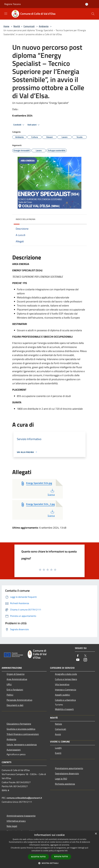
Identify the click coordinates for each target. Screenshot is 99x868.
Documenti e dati (15, 705)
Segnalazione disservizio (67, 773)
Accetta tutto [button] (38, 857)
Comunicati (29, 26)
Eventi (58, 753)
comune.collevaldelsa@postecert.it (24, 798)
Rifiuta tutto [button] (61, 857)
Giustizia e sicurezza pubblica (21, 729)
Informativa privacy (16, 821)
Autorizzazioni (14, 750)
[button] (50, 863)
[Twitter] (85, 656)
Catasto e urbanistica (65, 700)
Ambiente (44, 26)
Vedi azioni (34, 125)
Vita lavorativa (62, 684)
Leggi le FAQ (61, 779)
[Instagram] (85, 660)
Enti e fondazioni (15, 690)
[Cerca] (93, 14)
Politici (10, 695)
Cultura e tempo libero (66, 679)
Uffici (9, 684)
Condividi (19, 125)
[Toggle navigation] (6, 14)
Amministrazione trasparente (21, 816)
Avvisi (58, 734)
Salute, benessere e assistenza (22, 744)
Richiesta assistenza (65, 784)
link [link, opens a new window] (66, 851)
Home (6, 26)
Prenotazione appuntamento (69, 768)
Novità (17, 26)
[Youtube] (78, 660)
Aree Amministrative (17, 679)
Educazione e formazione (19, 724)
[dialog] (50, 849)
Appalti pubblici (62, 695)
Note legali (12, 826)
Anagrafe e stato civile (66, 674)
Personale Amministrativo (19, 700)
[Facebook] (78, 656)
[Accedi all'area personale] (87, 4)
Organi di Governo (16, 674)
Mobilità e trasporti (64, 709)
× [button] (96, 834)
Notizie (58, 724)
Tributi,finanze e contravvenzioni (23, 734)
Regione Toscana (12, 4)
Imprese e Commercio (66, 690)
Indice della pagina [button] (25, 219)
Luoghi (58, 748)
